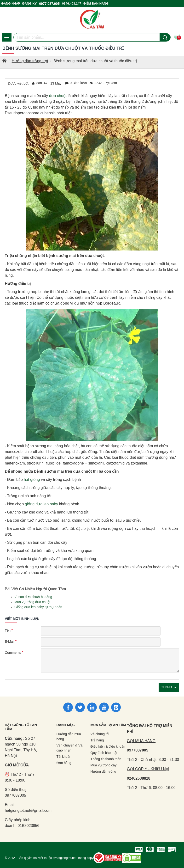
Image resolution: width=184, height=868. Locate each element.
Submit (167, 687)
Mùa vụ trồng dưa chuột (32, 602)
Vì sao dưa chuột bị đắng (33, 597)
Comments (13, 653)
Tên (8, 630)
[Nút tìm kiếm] (165, 37)
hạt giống (32, 480)
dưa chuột (58, 96)
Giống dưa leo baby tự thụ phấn (38, 607)
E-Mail (10, 642)
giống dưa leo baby (41, 504)
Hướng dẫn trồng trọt (30, 61)
